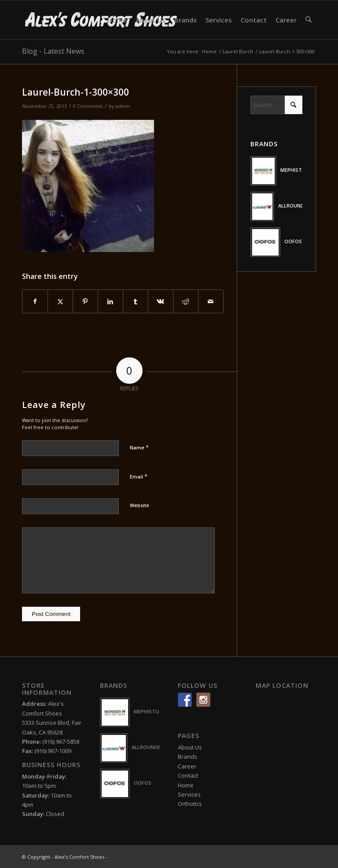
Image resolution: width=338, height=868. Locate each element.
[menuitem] (118, 20)
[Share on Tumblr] (136, 301)
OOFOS (293, 241)
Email (139, 476)
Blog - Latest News (53, 51)
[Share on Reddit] (186, 301)
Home (186, 785)
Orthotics (190, 804)
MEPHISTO (293, 170)
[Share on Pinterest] (85, 301)
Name (139, 447)
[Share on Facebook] (35, 301)
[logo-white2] (101, 20)
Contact (188, 775)
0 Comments (88, 106)
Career (187, 766)
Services (189, 794)
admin (123, 106)
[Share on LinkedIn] (110, 301)
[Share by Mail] (211, 301)
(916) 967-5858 (61, 742)
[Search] (309, 20)
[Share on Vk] (161, 301)
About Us (190, 747)
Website (140, 505)
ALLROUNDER (294, 206)
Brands (187, 757)
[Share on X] (60, 301)
